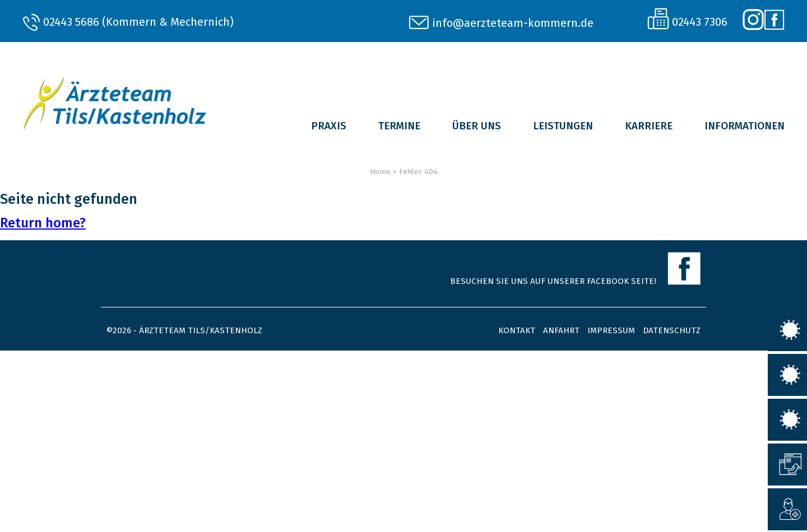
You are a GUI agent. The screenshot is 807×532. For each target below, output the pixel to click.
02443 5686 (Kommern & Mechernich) (138, 22)
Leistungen (563, 126)
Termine (399, 126)
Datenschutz (672, 330)
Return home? (43, 223)
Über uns (477, 126)
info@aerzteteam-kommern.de (513, 23)
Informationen (745, 126)
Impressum (611, 330)
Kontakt (517, 330)
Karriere (649, 126)
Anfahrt (561, 330)
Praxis (329, 126)
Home (380, 172)
